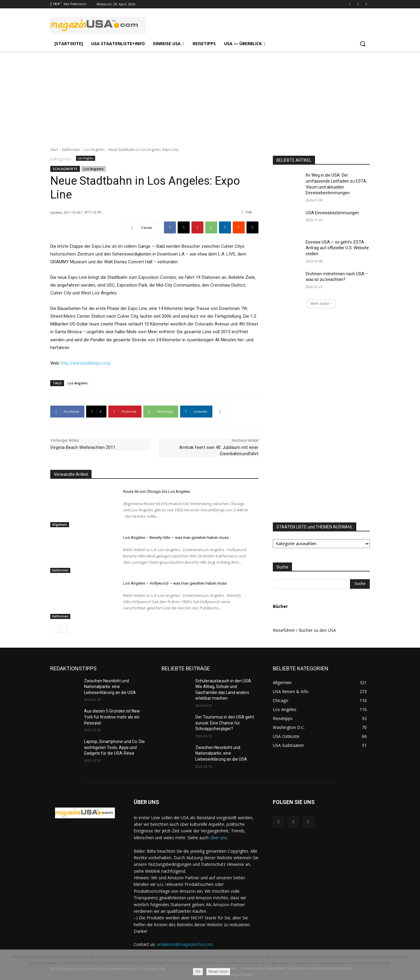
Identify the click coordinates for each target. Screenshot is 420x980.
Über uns (218, 838)
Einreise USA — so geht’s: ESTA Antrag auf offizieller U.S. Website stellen (337, 248)
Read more (218, 971)
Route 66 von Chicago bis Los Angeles (157, 491)
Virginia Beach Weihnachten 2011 (83, 447)
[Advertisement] (210, 96)
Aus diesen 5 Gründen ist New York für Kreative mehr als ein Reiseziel (112, 717)
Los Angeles (94, 150)
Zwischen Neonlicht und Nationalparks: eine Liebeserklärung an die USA (110, 687)
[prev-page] (54, 629)
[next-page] (64, 629)
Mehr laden (321, 304)
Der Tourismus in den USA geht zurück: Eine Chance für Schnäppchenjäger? (225, 723)
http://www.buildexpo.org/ (86, 363)
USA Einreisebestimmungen (332, 213)
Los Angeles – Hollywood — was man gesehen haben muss (175, 583)
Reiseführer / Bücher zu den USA (304, 630)
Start (54, 150)
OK (198, 971)
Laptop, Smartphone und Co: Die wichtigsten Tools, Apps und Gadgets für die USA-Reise (114, 747)
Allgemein (60, 525)
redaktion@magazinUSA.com (185, 944)
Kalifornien (71, 150)
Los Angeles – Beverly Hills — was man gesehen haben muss (176, 538)
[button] (363, 44)
